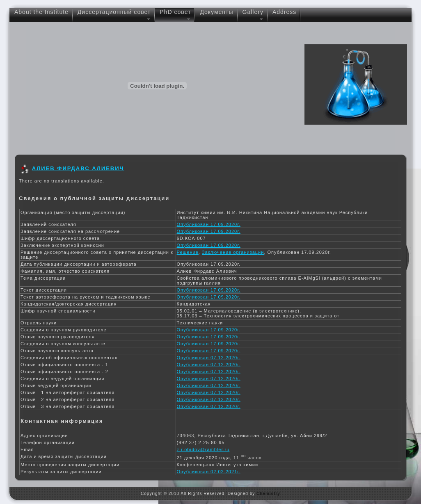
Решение (188, 252)
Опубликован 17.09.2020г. (209, 224)
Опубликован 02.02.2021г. (209, 472)
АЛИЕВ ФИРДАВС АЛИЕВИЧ (78, 168)
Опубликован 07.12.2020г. (209, 358)
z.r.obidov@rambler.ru (203, 449)
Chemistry (268, 494)
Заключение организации (233, 252)
